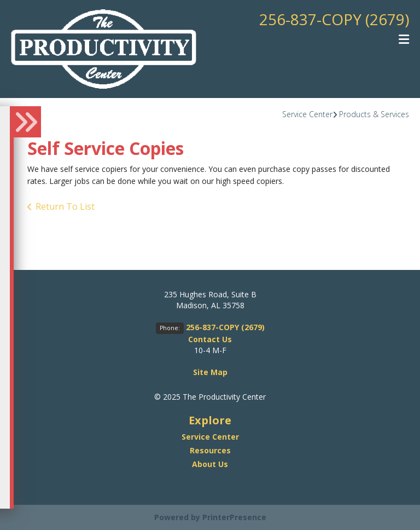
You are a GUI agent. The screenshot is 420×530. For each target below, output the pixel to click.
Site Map (210, 372)
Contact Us (210, 339)
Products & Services (374, 114)
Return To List (65, 206)
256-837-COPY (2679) (334, 19)
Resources (210, 450)
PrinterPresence (234, 517)
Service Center (307, 114)
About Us (210, 464)
